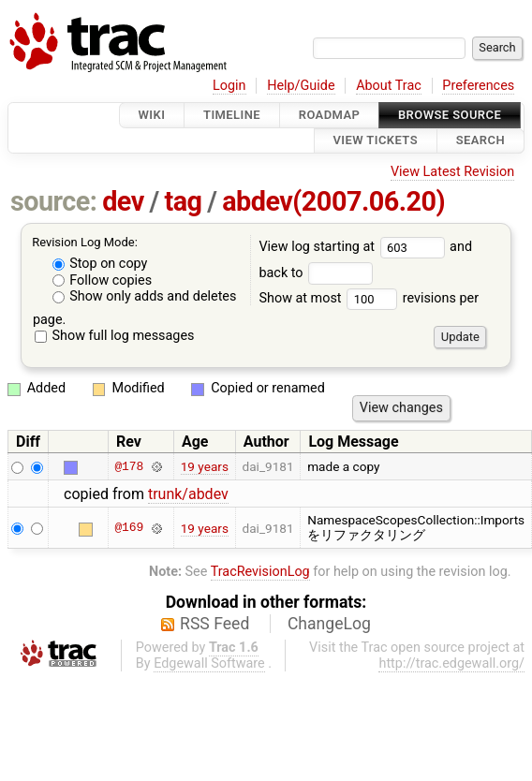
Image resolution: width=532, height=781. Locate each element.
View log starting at (354, 247)
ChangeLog (329, 624)
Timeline (232, 115)
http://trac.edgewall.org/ (451, 663)
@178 (129, 466)
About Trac (389, 86)
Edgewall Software (209, 663)
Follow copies (103, 280)
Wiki (152, 115)
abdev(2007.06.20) (333, 201)
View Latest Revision (452, 172)
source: (54, 201)
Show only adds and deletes (145, 296)
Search (480, 141)
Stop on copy (100, 264)
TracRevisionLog (260, 572)
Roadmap (330, 115)
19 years (205, 466)
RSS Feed (214, 624)
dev (123, 201)
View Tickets (376, 141)
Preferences (478, 86)
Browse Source (450, 115)
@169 (129, 528)
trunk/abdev (188, 494)
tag (183, 201)
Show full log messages (115, 336)
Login (229, 86)
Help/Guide (301, 86)
